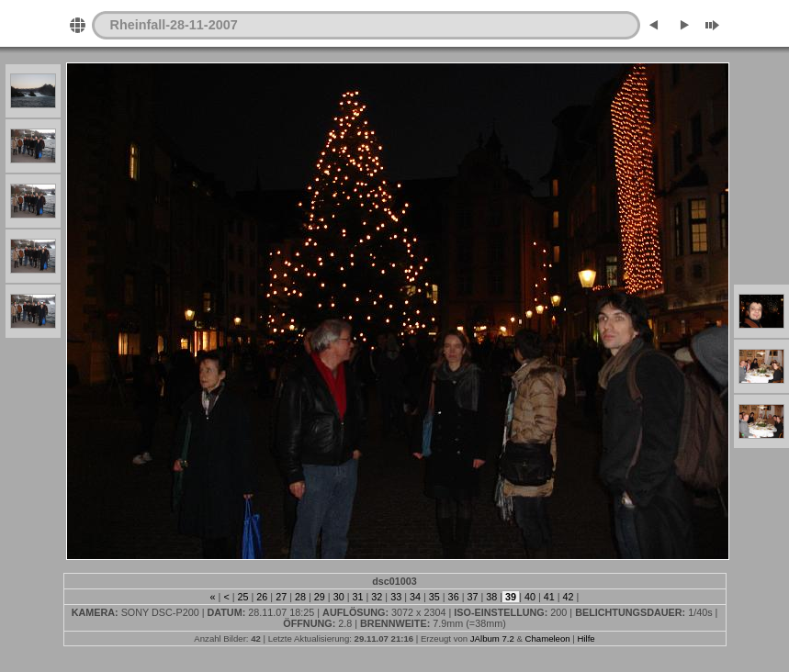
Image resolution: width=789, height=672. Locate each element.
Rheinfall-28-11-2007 (174, 25)
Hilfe (586, 638)
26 (262, 597)
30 (339, 597)
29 (320, 597)
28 (300, 597)
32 (377, 597)
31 (357, 597)
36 (454, 597)
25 (243, 597)
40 (530, 597)
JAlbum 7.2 (492, 638)
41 (549, 597)
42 (569, 597)
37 (472, 597)
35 (434, 597)
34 (415, 597)
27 (281, 597)
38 (491, 597)
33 (396, 597)
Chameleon (548, 638)
